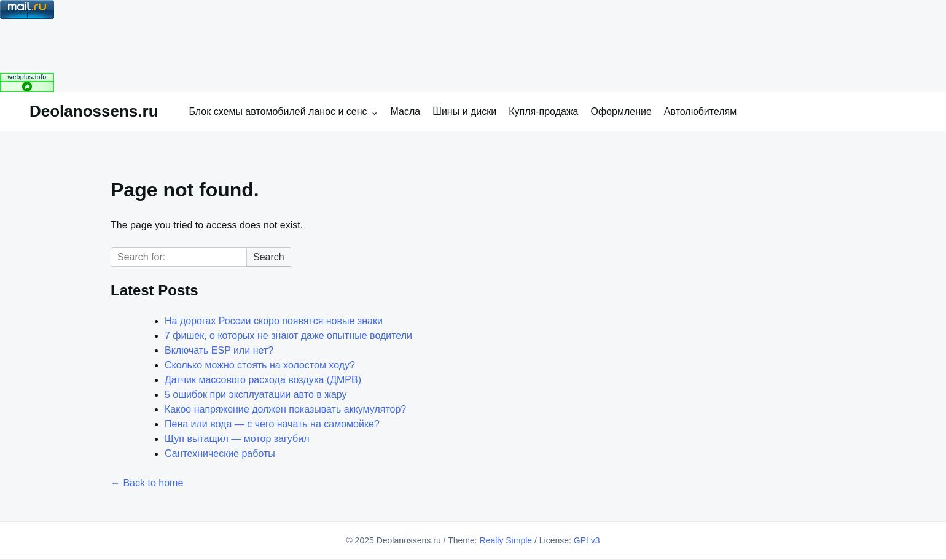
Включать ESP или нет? (219, 350)
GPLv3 (587, 540)
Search (269, 257)
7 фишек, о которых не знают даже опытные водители (288, 336)
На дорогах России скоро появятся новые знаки (274, 321)
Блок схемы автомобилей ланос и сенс (278, 111)
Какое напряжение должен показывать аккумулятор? (285, 409)
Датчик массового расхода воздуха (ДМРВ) (263, 380)
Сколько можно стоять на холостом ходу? (260, 365)
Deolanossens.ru (94, 111)
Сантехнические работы (220, 453)
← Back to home (147, 483)
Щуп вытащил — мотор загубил (237, 439)
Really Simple (506, 540)
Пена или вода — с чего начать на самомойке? (272, 424)
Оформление (621, 111)
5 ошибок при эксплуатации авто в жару (256, 395)
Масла (406, 111)
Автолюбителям (700, 111)
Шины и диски (464, 111)
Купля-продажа (543, 111)
